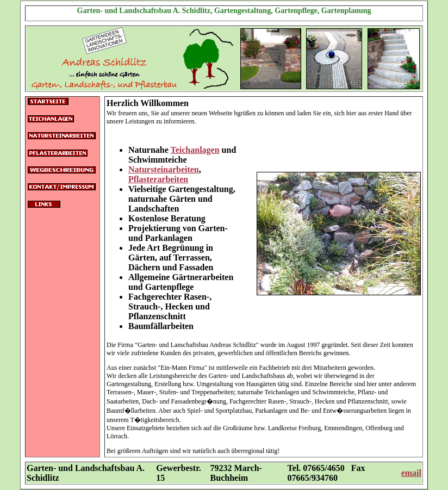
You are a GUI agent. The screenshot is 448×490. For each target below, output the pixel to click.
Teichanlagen (195, 150)
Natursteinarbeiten (164, 169)
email (411, 473)
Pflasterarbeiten (158, 179)
